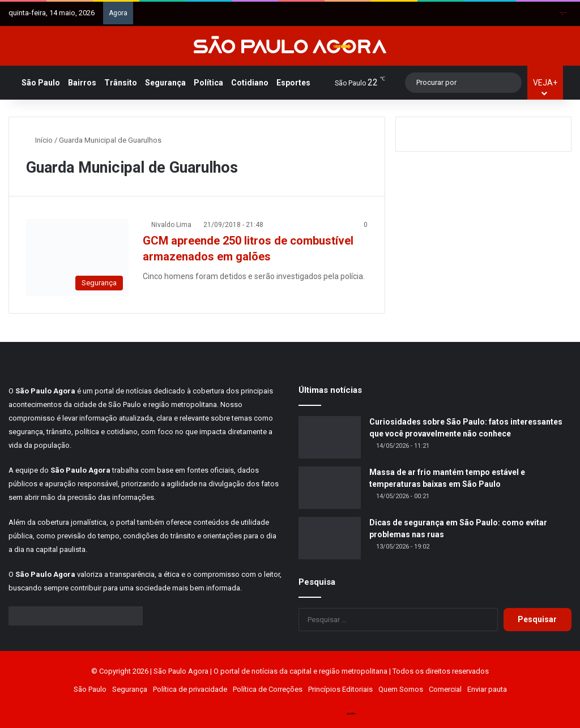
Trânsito (121, 83)
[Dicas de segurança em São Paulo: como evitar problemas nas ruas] (330, 538)
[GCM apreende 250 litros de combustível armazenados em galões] (77, 258)
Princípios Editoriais (340, 689)
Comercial (445, 689)
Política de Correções (268, 689)
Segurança (165, 83)
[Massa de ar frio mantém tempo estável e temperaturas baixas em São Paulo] (330, 488)
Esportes (293, 83)
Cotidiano (250, 83)
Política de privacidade (190, 689)
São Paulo (41, 83)
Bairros (82, 83)
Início (39, 140)
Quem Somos (401, 689)
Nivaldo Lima (171, 225)
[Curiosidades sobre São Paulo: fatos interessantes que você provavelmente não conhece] (330, 437)
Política (208, 83)
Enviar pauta (487, 689)
